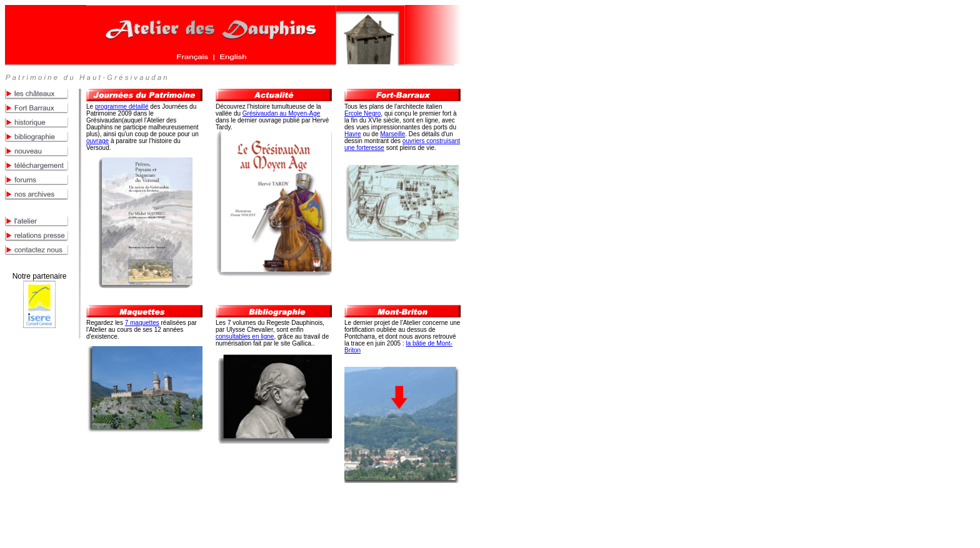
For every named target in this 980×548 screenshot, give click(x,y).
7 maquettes (142, 323)
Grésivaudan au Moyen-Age (282, 113)
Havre (353, 134)
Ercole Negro (362, 113)
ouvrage (97, 141)
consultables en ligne (245, 336)
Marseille (392, 134)
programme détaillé (122, 107)
